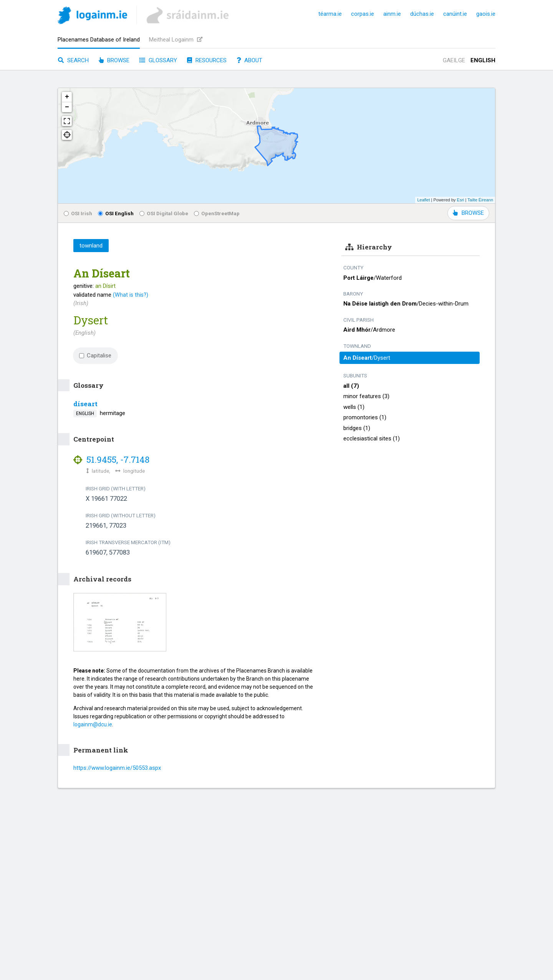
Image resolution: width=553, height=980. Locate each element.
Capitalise (95, 355)
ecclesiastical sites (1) (372, 439)
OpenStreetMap (217, 213)
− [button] (67, 107)
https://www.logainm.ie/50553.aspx (117, 768)
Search (73, 60)
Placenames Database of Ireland (99, 40)
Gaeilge (454, 60)
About (249, 60)
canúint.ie (455, 14)
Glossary (158, 60)
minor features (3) (366, 396)
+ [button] (67, 97)
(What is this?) (131, 295)
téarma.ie (330, 14)
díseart (85, 404)
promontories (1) (365, 417)
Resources (207, 60)
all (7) (351, 386)
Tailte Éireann (480, 200)
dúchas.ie (422, 14)
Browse (114, 60)
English (483, 60)
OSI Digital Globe (164, 213)
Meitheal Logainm (176, 40)
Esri (461, 200)
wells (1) (354, 407)
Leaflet (423, 200)
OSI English (116, 213)
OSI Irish (78, 213)
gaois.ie (486, 14)
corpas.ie (363, 14)
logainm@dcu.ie (93, 724)
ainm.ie (392, 14)
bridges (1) (357, 428)
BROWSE (468, 213)
